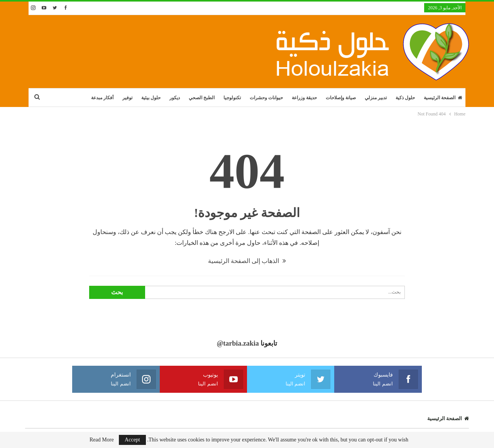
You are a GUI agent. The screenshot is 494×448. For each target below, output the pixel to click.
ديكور (175, 98)
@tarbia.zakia (238, 343)
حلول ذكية (405, 98)
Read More (102, 440)
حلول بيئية (151, 98)
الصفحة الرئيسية (443, 98)
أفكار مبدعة (102, 98)
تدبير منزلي (376, 98)
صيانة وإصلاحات (341, 98)
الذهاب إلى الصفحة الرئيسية (247, 261)
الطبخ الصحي (202, 98)
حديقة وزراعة (304, 98)
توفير (127, 98)
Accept (132, 440)
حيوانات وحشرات (266, 98)
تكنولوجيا (232, 98)
